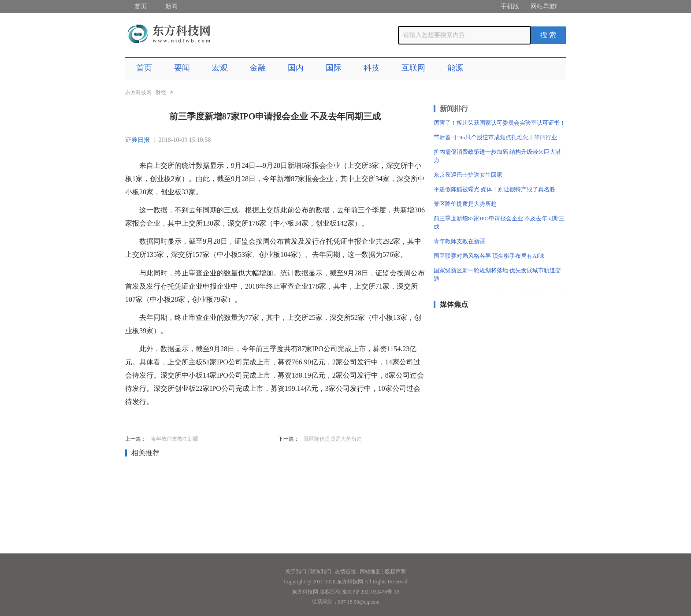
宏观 (220, 68)
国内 (296, 68)
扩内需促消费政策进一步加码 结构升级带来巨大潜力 (497, 156)
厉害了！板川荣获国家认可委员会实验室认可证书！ (500, 123)
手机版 (510, 6)
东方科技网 (138, 93)
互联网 (413, 68)
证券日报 (137, 140)
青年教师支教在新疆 (175, 439)
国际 (334, 68)
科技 (372, 68)
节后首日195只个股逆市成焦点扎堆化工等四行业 (495, 137)
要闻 (182, 68)
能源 (455, 68)
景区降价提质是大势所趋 (333, 439)
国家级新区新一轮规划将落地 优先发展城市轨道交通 (497, 275)
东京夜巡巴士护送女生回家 (468, 175)
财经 (161, 93)
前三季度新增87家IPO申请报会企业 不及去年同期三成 (499, 223)
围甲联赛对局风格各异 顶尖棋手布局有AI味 (489, 256)
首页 (141, 6)
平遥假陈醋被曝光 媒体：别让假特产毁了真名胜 (494, 189)
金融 (258, 68)
